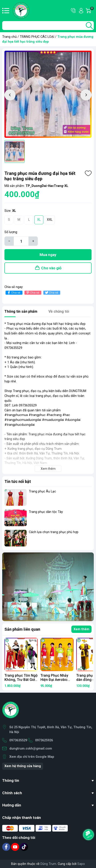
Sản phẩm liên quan (22, 629)
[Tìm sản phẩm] (48, 26)
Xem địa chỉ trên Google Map (32, 757)
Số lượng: (11, 232)
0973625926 (44, 740)
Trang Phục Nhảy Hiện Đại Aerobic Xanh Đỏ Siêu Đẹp (55, 680)
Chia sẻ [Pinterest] (32, 293)
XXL (50, 220)
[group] (48, 94)
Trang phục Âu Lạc (42, 491)
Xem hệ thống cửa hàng (23, 766)
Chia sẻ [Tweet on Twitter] (51, 293)
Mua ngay (48, 255)
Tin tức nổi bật (18, 481)
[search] (89, 26)
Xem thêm (81, 629)
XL (39, 220)
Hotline (74, 11)
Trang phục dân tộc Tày (46, 512)
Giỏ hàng (92, 11)
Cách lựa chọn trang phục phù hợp (54, 532)
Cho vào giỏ (51, 268)
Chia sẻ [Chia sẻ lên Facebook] (13, 293)
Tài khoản (81, 11)
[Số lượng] (21, 241)
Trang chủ (9, 37)
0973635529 (18, 740)
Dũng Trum (48, 864)
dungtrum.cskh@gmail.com (31, 749)
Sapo (81, 864)
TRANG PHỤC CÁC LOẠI (37, 37)
